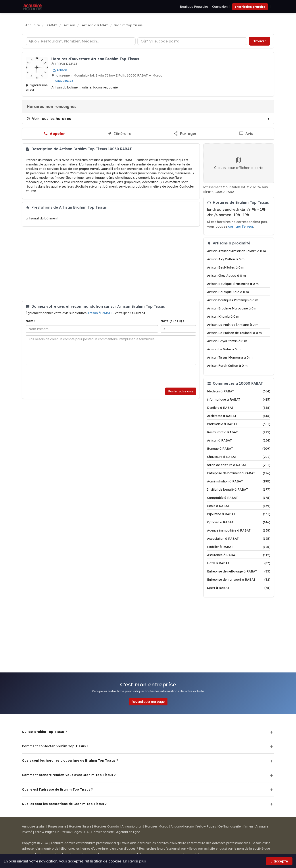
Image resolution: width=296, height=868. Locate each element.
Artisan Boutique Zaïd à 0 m (228, 292)
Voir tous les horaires (49, 118)
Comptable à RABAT (239, 498)
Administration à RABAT (239, 481)
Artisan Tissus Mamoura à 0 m (230, 357)
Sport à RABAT (239, 588)
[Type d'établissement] (81, 41)
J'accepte (279, 861)
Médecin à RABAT (239, 391)
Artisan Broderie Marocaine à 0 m (232, 308)
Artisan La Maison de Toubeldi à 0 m (234, 333)
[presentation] (59, 376)
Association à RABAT (239, 539)
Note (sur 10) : (172, 321)
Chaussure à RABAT (239, 457)
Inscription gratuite (250, 7)
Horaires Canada (106, 826)
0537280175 (64, 81)
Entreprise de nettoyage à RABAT (239, 571)
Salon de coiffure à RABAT (239, 465)
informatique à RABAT (239, 399)
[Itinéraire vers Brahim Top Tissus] (119, 134)
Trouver (260, 41)
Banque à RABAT (239, 449)
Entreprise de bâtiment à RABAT (239, 473)
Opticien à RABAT (239, 522)
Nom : (30, 321)
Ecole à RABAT (239, 506)
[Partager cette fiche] (185, 134)
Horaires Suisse (80, 826)
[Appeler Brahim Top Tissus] (54, 134)
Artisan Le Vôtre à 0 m (224, 349)
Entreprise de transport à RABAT (239, 580)
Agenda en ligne (128, 832)
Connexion (220, 7)
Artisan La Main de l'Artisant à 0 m (233, 325)
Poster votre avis (181, 391)
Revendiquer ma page (148, 702)
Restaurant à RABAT (239, 432)
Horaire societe (102, 832)
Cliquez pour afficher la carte (239, 163)
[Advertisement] (111, 264)
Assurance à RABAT (239, 555)
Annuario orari (132, 826)
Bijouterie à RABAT (239, 514)
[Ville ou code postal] (192, 41)
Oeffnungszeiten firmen (236, 826)
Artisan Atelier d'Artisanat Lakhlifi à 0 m (236, 251)
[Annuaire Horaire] (32, 7)
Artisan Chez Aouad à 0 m (226, 276)
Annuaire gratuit (34, 826)
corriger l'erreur (241, 226)
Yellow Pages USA (75, 832)
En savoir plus (134, 861)
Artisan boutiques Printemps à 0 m (233, 300)
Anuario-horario (182, 826)
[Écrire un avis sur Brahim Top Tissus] (246, 134)
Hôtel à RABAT (239, 563)
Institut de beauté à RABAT (239, 490)
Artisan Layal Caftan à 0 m (227, 341)
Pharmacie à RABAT (239, 424)
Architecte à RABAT (239, 416)
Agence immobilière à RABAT (239, 530)
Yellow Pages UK (47, 832)
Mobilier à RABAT (239, 547)
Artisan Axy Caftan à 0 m (226, 259)
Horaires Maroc (157, 826)
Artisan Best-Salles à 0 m (226, 267)
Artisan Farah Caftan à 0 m (227, 366)
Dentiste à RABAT (239, 408)
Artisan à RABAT (100, 313)
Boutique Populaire (194, 7)
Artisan (60, 70)
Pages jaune (57, 826)
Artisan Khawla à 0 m (223, 317)
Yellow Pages (206, 826)
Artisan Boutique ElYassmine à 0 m (233, 284)
